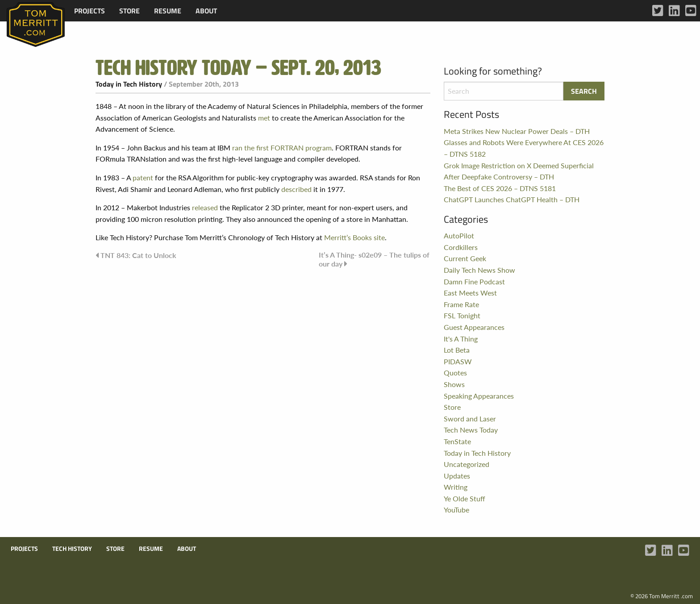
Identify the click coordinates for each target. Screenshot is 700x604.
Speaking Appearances (479, 396)
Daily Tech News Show (479, 270)
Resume (168, 11)
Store (129, 11)
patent (143, 177)
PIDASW (458, 361)
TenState (457, 441)
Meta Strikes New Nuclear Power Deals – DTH (517, 131)
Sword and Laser (470, 419)
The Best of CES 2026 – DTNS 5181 (500, 188)
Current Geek (465, 258)
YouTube (456, 510)
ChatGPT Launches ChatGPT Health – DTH (512, 199)
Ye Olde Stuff (465, 498)
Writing (456, 487)
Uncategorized (467, 464)
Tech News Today (471, 430)
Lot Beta (457, 350)
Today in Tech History (129, 84)
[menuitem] (90, 11)
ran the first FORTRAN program (282, 148)
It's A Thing (461, 339)
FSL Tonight (462, 315)
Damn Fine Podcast (474, 281)
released (205, 207)
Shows (454, 384)
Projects (90, 11)
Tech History (72, 549)
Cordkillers (461, 247)
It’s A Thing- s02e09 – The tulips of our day (374, 259)
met (264, 118)
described (296, 189)
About (206, 11)
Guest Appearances (474, 327)
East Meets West (470, 293)
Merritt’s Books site (354, 237)
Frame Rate (461, 304)
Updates (457, 476)
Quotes (455, 373)
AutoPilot (459, 235)
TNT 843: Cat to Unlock (138, 255)
